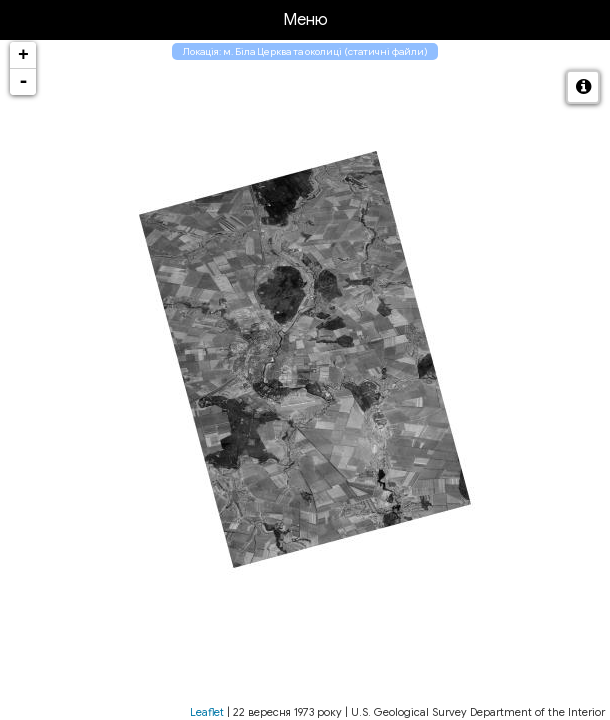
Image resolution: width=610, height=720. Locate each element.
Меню (305, 20)
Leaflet (207, 712)
